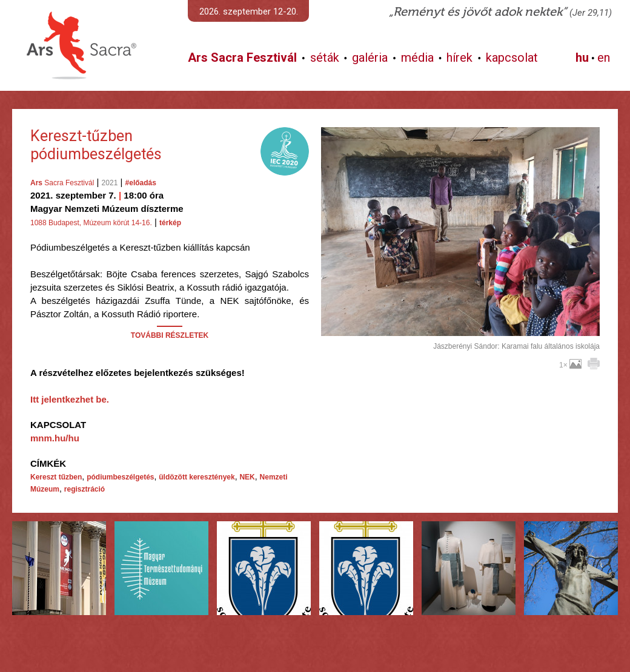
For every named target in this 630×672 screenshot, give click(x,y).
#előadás (141, 183)
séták (325, 58)
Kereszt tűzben (56, 477)
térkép (170, 223)
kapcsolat (512, 58)
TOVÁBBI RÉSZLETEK (170, 335)
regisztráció (85, 489)
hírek (459, 58)
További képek (460, 322)
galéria (370, 58)
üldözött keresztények (197, 477)
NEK (247, 477)
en (604, 58)
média (417, 58)
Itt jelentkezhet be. (70, 399)
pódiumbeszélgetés (120, 477)
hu (582, 58)
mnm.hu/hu (55, 438)
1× (570, 365)
